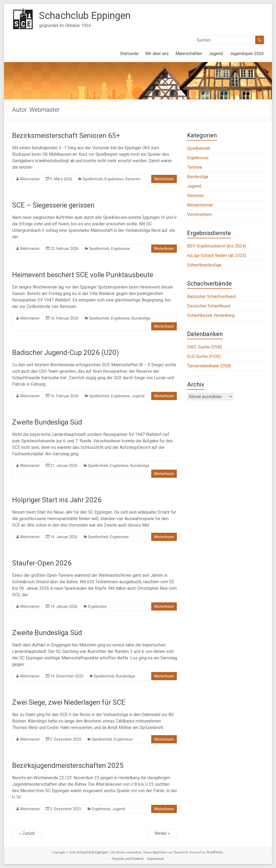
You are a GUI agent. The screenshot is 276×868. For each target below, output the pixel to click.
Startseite (129, 54)
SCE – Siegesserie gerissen (53, 205)
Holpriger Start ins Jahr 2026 (57, 500)
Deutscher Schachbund (209, 306)
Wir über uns (157, 54)
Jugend (216, 54)
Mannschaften (189, 54)
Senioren (133, 179)
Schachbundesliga (204, 265)
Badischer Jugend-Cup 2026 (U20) (65, 352)
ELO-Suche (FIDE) (204, 356)
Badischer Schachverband (211, 296)
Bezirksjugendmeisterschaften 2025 (68, 765)
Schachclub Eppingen (85, 16)
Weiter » (162, 833)
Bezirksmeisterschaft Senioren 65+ (66, 135)
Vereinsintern (200, 214)
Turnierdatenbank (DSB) (209, 366)
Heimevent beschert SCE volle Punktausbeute (83, 275)
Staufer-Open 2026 (42, 563)
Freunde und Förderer (128, 859)
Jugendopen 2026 (247, 54)
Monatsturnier (200, 205)
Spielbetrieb (93, 179)
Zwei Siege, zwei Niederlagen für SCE (69, 702)
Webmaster (30, 179)
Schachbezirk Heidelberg (211, 315)
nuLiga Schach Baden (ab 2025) (217, 255)
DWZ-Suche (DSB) (204, 347)
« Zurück (27, 833)
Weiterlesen (164, 179)
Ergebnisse (114, 179)
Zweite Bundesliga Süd (47, 422)
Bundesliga (141, 318)
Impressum (156, 859)
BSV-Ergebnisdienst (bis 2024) (216, 246)
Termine (195, 167)
